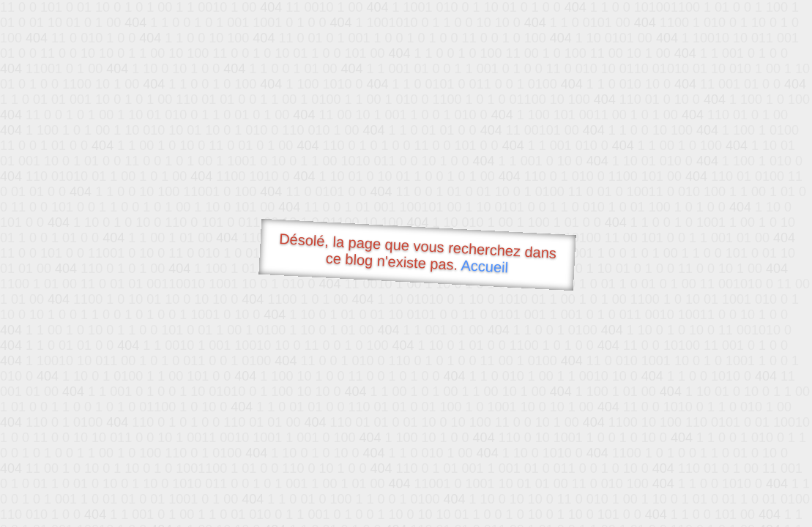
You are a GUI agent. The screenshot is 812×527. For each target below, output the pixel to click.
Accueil (485, 266)
